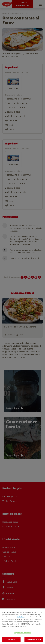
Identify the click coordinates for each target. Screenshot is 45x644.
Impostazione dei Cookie (23, 633)
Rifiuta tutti (12, 639)
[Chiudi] (41, 612)
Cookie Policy (21, 617)
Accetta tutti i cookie (34, 639)
